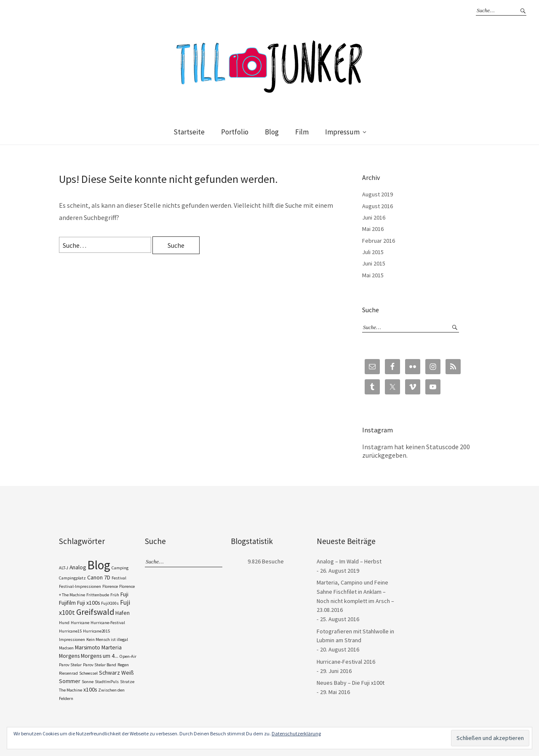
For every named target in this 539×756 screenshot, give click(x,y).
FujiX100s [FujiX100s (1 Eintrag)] (110, 603)
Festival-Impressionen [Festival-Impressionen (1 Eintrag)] (80, 586)
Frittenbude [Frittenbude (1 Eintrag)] (98, 595)
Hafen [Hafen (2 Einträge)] (123, 613)
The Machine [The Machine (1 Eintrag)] (71, 690)
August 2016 (378, 206)
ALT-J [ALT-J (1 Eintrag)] (64, 568)
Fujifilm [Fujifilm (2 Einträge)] (67, 603)
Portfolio (235, 132)
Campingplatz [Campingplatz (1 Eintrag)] (72, 578)
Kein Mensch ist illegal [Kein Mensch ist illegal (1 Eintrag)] (107, 639)
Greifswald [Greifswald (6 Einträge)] (95, 612)
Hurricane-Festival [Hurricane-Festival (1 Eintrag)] (108, 623)
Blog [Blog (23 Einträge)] (99, 565)
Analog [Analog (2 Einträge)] (78, 567)
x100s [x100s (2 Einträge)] (90, 689)
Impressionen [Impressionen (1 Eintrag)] (72, 639)
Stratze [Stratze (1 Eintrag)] (127, 682)
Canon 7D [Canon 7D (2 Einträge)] (99, 577)
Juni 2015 (374, 263)
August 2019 (378, 194)
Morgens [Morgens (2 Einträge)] (69, 656)
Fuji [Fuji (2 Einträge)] (124, 594)
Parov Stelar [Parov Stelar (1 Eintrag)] (70, 665)
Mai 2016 (373, 229)
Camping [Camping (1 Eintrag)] (120, 568)
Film (302, 132)
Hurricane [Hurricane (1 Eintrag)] (80, 623)
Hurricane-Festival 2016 (346, 662)
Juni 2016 (374, 217)
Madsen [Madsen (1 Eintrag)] (66, 648)
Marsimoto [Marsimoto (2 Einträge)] (88, 647)
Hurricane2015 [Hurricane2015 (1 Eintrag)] (96, 631)
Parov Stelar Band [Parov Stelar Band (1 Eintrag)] (100, 665)
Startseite (189, 132)
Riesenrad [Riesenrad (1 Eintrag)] (68, 673)
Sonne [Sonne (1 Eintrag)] (88, 682)
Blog (272, 132)
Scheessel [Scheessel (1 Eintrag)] (88, 673)
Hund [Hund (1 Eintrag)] (64, 623)
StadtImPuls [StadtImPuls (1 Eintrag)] (107, 682)
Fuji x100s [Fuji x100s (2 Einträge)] (88, 603)
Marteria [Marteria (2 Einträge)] (112, 647)
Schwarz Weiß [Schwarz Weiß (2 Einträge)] (116, 673)
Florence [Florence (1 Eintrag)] (110, 586)
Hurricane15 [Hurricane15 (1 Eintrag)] (70, 631)
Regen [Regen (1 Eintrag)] (123, 665)
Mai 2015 (373, 275)
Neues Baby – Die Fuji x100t (351, 683)
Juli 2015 (373, 252)
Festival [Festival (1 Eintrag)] (119, 578)
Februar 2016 (379, 241)
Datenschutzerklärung (296, 733)
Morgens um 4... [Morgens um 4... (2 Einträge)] (100, 656)
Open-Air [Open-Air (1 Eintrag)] (128, 656)
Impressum (342, 132)
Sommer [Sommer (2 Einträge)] (70, 681)
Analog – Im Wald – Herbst (349, 561)
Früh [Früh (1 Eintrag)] (115, 595)
